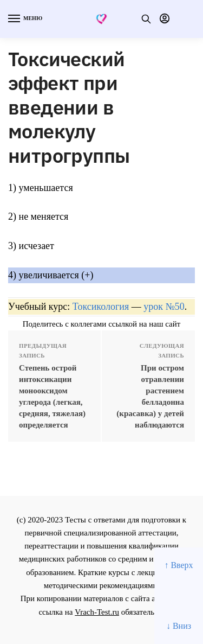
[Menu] (24, 19)
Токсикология (101, 307)
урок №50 (164, 307)
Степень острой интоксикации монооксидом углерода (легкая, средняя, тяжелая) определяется (52, 396)
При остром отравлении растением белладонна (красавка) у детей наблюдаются (150, 396)
